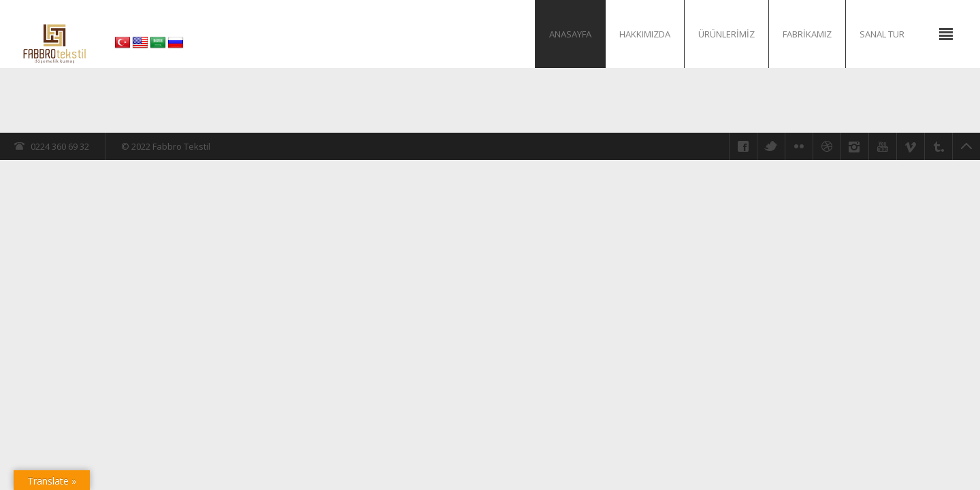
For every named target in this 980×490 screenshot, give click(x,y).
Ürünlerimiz (726, 34)
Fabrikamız (807, 34)
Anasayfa (570, 34)
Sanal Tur (882, 34)
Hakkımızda (645, 34)
